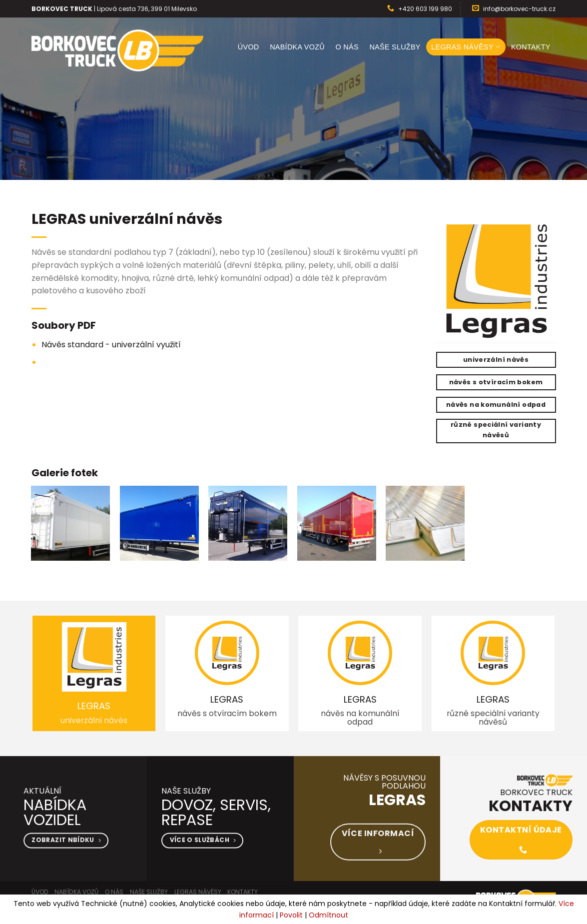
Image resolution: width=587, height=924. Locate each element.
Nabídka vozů (297, 47)
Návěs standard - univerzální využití (111, 345)
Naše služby (395, 47)
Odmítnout (328, 915)
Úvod (249, 47)
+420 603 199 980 (425, 9)
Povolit (291, 915)
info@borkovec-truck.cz (519, 9)
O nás (347, 47)
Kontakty (531, 47)
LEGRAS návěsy (466, 47)
